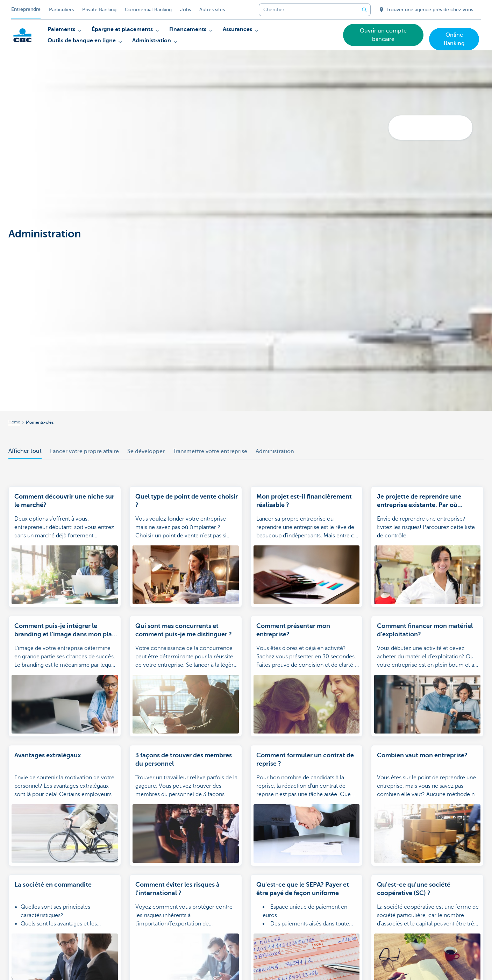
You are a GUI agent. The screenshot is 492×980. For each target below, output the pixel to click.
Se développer (146, 451)
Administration (275, 451)
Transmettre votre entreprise (210, 451)
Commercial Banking (148, 10)
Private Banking (99, 10)
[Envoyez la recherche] (364, 10)
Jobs (186, 10)
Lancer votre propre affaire (84, 451)
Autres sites (212, 10)
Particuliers (61, 10)
